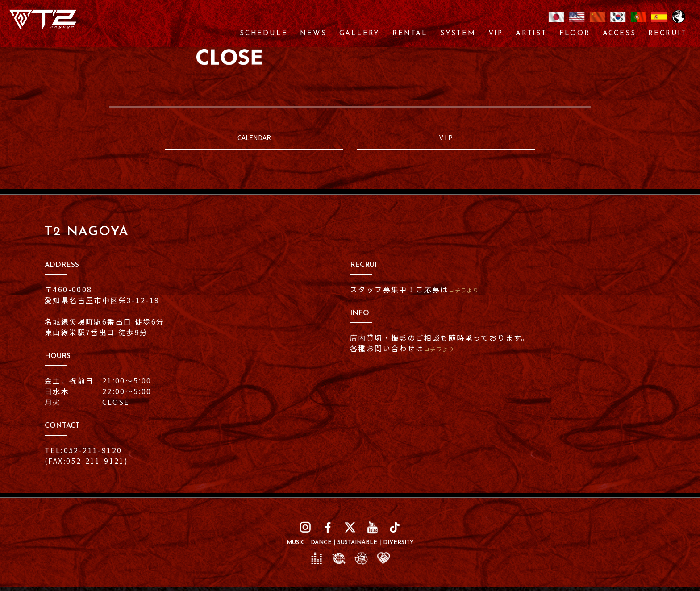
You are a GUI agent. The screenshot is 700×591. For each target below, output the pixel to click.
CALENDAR (254, 139)
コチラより (469, 293)
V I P (446, 139)
